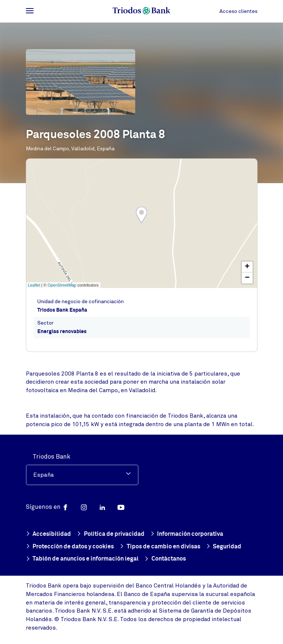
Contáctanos (165, 559)
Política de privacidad (111, 535)
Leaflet (34, 285)
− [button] (247, 278)
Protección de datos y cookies (70, 547)
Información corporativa (187, 535)
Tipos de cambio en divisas (160, 547)
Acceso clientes (238, 11)
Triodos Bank (51, 457)
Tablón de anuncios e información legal (82, 559)
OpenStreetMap (62, 285)
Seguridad (224, 547)
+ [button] (247, 267)
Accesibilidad (49, 535)
